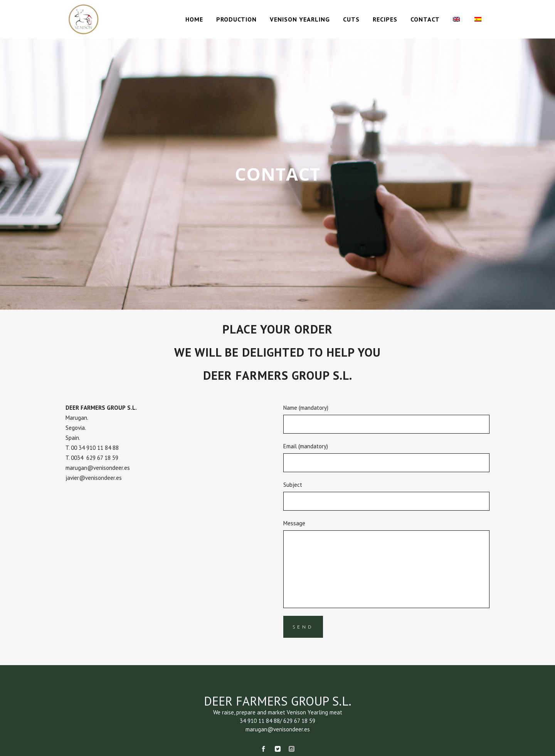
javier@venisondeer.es (94, 478)
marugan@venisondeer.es (98, 468)
